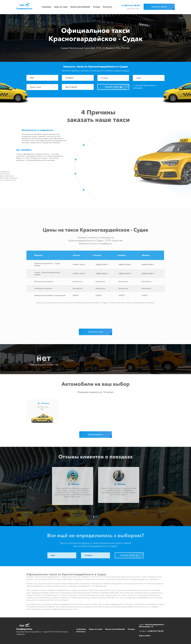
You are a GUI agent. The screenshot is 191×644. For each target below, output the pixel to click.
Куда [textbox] (139, 78)
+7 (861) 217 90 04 (130, 5)
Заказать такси (113, 87)
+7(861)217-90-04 (155, 631)
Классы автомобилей (80, 7)
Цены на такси (61, 7)
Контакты (108, 7)
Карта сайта (145, 636)
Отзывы (96, 7)
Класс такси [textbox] (36, 87)
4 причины (46, 7)
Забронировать (96, 434)
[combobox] (113, 78)
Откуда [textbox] (105, 78)
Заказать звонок (159, 7)
